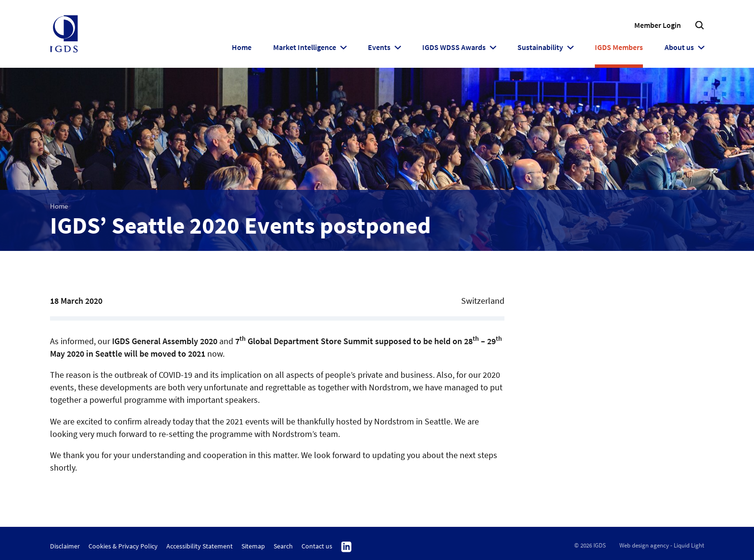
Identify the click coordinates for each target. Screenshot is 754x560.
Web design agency (644, 545)
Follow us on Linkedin (346, 547)
